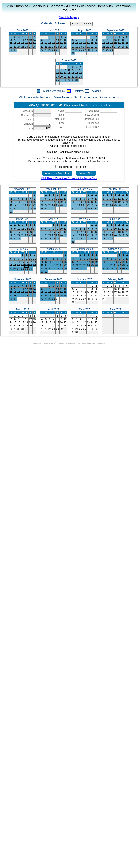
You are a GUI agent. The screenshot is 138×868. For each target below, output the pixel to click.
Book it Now (86, 173)
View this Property (69, 17)
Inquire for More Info (57, 173)
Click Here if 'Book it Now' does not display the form (69, 178)
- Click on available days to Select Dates (69, 105)
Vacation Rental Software (67, 343)
